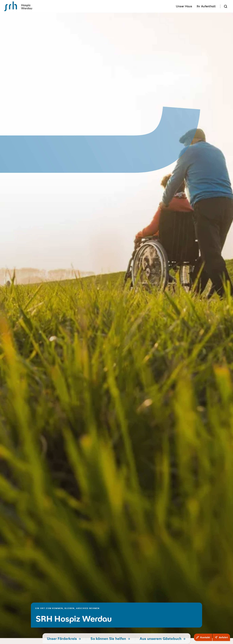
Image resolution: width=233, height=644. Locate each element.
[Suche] (226, 6)
